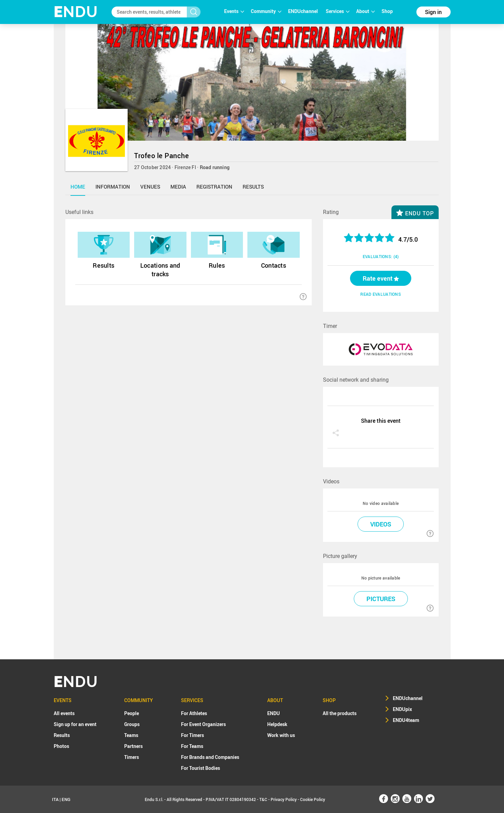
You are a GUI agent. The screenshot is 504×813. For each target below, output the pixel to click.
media (178, 187)
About (365, 11)
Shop (387, 11)
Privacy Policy (284, 799)
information (113, 187)
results (253, 187)
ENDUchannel (303, 11)
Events (234, 11)
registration (214, 187)
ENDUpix (402, 709)
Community (266, 11)
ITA (55, 799)
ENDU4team (406, 720)
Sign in (433, 12)
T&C (263, 799)
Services (338, 11)
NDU (76, 12)
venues (150, 187)
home (78, 187)
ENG (66, 799)
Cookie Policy (313, 799)
